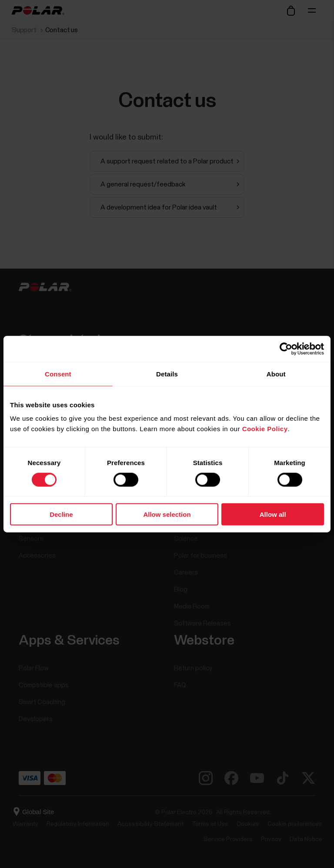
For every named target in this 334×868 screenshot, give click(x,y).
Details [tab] (167, 374)
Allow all (273, 514)
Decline (61, 514)
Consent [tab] (58, 374)
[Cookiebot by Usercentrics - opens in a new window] (286, 349)
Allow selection (167, 514)
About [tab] (276, 374)
